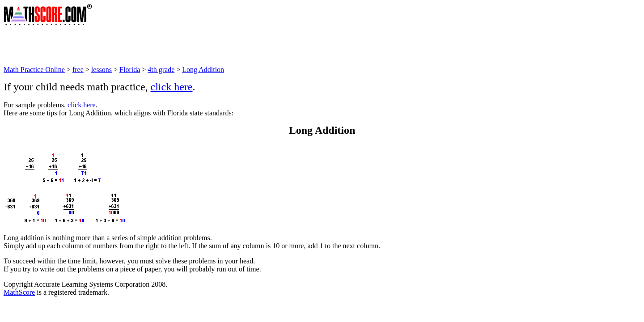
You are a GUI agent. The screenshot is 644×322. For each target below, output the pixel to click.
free (78, 70)
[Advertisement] (166, 46)
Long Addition (203, 70)
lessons (102, 70)
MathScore (19, 292)
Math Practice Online (34, 70)
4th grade (161, 70)
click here (172, 87)
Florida (130, 70)
